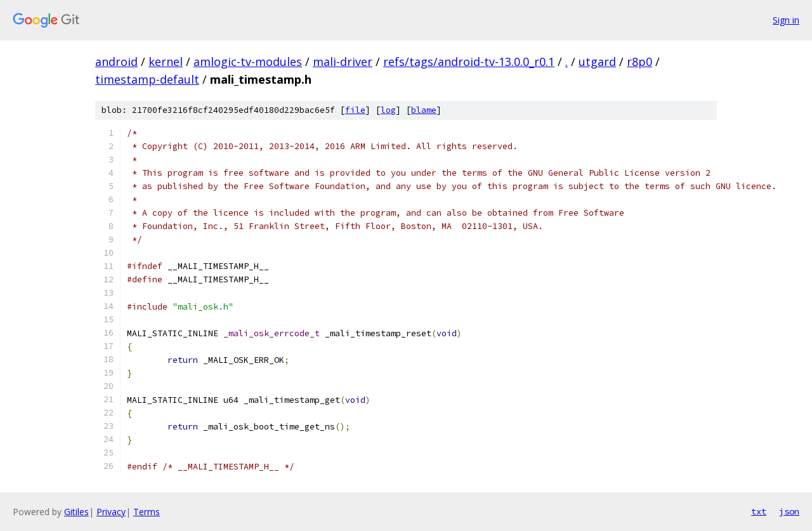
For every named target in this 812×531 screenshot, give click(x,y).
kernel (166, 62)
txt (759, 511)
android (116, 62)
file (355, 110)
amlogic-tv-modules (248, 62)
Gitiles (76, 512)
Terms (147, 512)
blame (424, 110)
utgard (597, 62)
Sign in (786, 20)
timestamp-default (147, 79)
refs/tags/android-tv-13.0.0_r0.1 (469, 62)
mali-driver (343, 62)
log (388, 110)
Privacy (111, 512)
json (789, 511)
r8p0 (639, 62)
